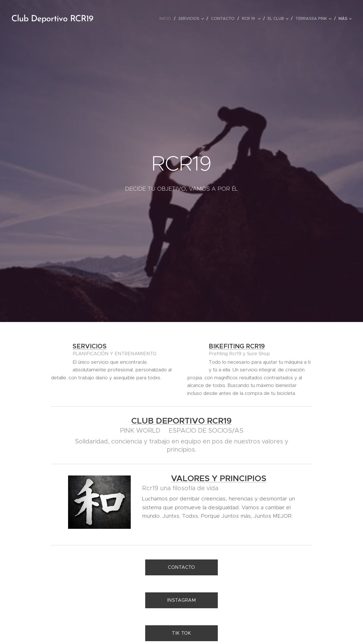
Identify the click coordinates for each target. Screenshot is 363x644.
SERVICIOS (90, 346)
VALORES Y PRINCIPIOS (219, 478)
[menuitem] (167, 18)
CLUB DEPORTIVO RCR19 (181, 421)
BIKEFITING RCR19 (237, 346)
